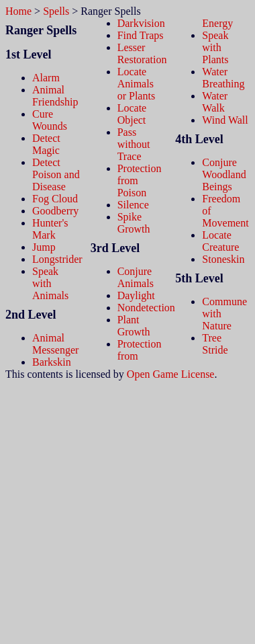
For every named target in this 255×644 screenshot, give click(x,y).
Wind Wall (225, 120)
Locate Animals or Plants (136, 84)
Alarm (46, 78)
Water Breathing (223, 78)
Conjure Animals (136, 277)
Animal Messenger (55, 344)
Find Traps (141, 35)
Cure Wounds (50, 120)
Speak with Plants (215, 47)
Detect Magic (46, 144)
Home (18, 11)
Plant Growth (134, 326)
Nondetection (146, 308)
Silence (133, 205)
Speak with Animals (50, 283)
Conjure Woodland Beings (224, 174)
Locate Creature (220, 241)
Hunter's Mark (50, 229)
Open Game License (171, 374)
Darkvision (141, 23)
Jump (44, 247)
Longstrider (57, 259)
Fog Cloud (55, 199)
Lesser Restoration (142, 53)
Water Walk (215, 102)
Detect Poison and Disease (56, 174)
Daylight (136, 295)
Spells (56, 11)
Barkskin (52, 362)
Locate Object (132, 114)
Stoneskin (223, 259)
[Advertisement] (127, 508)
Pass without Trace (134, 144)
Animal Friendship (55, 96)
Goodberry (55, 211)
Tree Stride (215, 344)
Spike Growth (134, 223)
